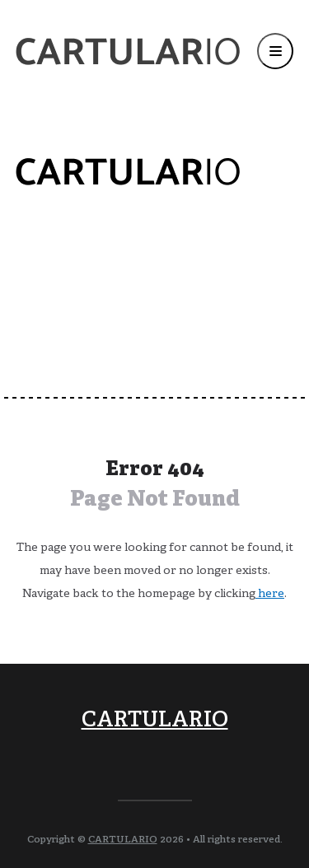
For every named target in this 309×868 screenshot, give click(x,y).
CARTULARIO (155, 721)
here (270, 594)
